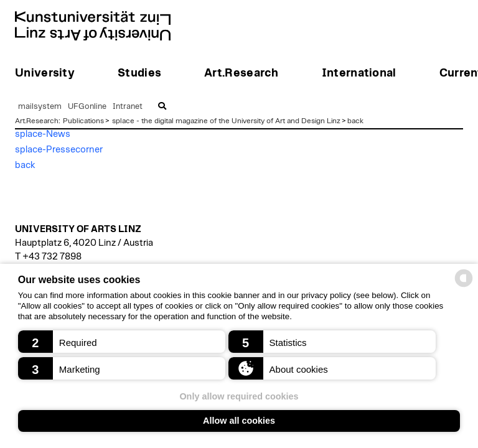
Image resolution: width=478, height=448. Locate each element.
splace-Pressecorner (59, 150)
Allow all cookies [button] (239, 421)
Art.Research (37, 121)
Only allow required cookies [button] (239, 396)
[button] (122, 342)
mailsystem (40, 107)
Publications (83, 121)
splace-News (43, 134)
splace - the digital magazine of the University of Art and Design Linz (226, 121)
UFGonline (87, 107)
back (355, 121)
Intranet (128, 107)
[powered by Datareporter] (464, 286)
